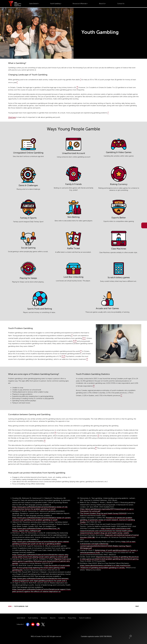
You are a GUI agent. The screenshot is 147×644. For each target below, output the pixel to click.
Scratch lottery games (119, 277)
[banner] (15, 4)
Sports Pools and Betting (40, 309)
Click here (12, 117)
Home (10, 606)
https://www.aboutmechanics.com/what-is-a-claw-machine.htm (105, 565)
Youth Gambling (56, 4)
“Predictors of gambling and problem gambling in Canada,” (103, 568)
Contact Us (121, 4)
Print (135, 606)
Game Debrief (34, 4)
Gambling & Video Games (119, 152)
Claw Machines (119, 249)
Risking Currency (119, 184)
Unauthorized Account (74, 153)
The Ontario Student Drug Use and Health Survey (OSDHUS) (103, 513)
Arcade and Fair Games (107, 308)
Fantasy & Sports (28, 218)
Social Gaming (28, 248)
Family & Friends (73, 184)
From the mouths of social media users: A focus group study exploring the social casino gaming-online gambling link (41, 568)
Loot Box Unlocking (73, 277)
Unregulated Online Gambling (28, 153)
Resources (44, 618)
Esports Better (119, 218)
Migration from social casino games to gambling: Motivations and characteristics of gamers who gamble (42, 561)
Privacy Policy (72, 618)
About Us (102, 4)
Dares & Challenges (28, 185)
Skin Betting (74, 217)
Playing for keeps (28, 278)
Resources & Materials (80, 4)
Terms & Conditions (85, 618)
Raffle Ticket (74, 248)
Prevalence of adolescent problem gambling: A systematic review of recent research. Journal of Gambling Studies (107, 520)
